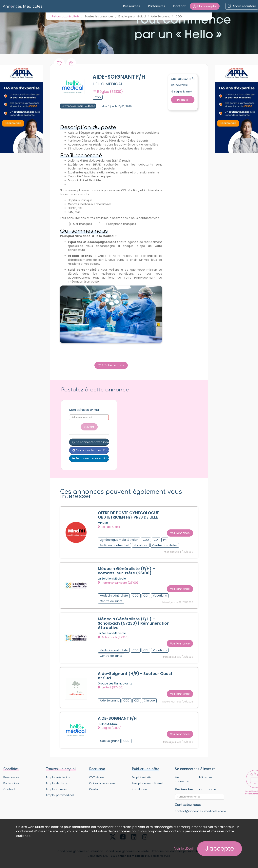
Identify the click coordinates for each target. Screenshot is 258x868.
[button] (205, 6)
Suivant (89, 427)
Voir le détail (184, 848)
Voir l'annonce (180, 533)
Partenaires (157, 6)
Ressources (132, 6)
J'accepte (220, 849)
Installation (139, 789)
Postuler (183, 100)
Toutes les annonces (99, 16)
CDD (179, 16)
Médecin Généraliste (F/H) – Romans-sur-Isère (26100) (127, 571)
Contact (179, 6)
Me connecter (182, 779)
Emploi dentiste (57, 783)
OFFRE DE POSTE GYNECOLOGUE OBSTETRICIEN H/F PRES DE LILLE (128, 515)
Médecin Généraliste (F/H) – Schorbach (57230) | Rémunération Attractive (134, 623)
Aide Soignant (160, 16)
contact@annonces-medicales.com (200, 811)
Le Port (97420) (111, 687)
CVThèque (96, 777)
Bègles (108, 92)
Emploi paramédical (132, 16)
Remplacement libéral (147, 783)
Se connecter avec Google (91, 442)
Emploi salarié (141, 777)
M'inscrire (206, 777)
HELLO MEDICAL (108, 84)
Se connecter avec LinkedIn (91, 458)
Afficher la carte (111, 365)
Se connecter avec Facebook (91, 450)
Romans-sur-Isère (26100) (118, 583)
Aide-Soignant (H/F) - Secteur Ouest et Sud (135, 676)
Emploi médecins (58, 777)
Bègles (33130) (110, 728)
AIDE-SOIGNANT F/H (117, 718)
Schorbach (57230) (113, 637)
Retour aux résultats (66, 16)
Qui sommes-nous (102, 783)
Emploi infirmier (57, 789)
